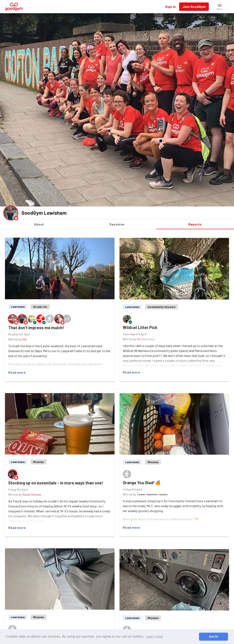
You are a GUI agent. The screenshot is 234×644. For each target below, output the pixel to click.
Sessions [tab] (117, 224)
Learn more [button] (154, 636)
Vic (139, 339)
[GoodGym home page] (14, 6)
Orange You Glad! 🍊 (142, 483)
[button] (220, 7)
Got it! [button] (213, 637)
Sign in (170, 7)
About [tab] (39, 224)
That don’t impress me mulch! (36, 328)
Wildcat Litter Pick (140, 327)
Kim (25, 339)
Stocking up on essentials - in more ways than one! (56, 483)
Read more (17, 372)
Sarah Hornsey (32, 494)
